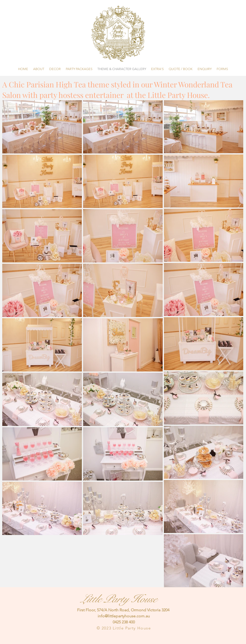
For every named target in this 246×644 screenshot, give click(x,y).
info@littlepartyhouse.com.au (124, 616)
